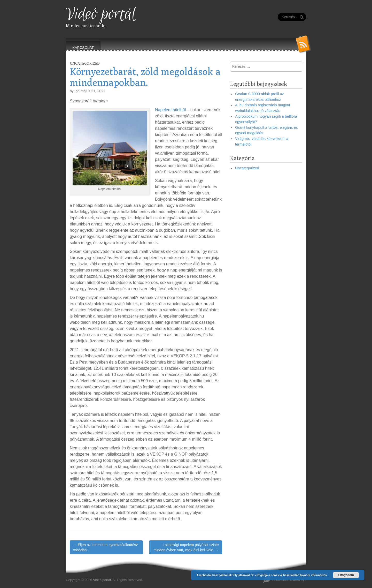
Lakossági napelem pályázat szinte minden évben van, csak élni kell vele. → (186, 547)
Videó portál (101, 14)
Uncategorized (85, 63)
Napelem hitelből (170, 110)
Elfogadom (346, 575)
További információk (313, 575)
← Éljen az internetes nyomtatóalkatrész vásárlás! (106, 547)
